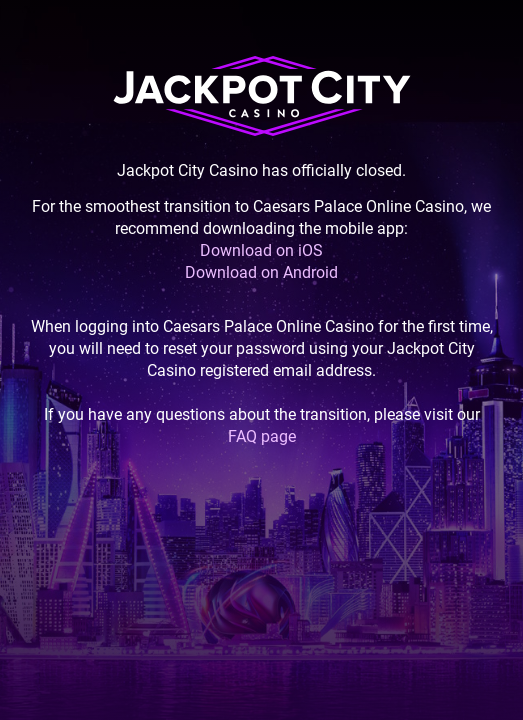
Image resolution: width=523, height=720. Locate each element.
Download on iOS (261, 250)
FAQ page (262, 436)
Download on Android (261, 272)
